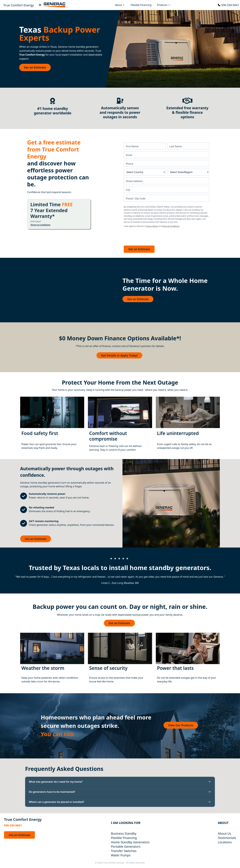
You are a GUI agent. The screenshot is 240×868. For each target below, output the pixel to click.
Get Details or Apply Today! (119, 355)
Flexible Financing (141, 5)
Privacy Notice (152, 226)
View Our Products (181, 725)
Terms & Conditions (40, 225)
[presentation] (147, 236)
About (120, 5)
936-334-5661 (230, 5)
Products (164, 5)
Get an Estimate (35, 67)
